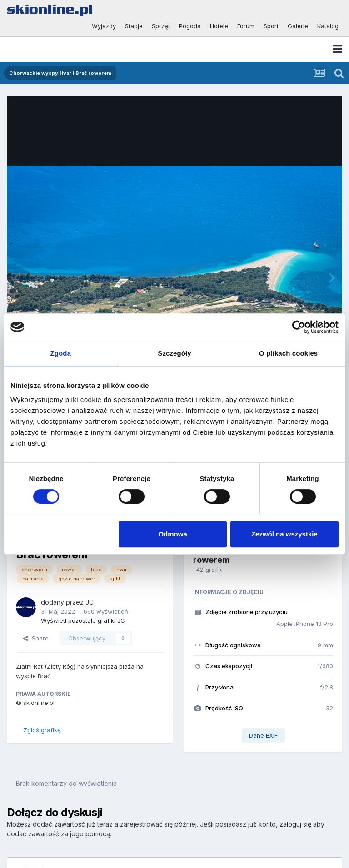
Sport (271, 26)
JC (90, 602)
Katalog (328, 26)
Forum (246, 26)
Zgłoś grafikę (42, 730)
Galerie (298, 26)
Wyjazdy (104, 26)
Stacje (134, 26)
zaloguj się (295, 824)
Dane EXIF (263, 735)
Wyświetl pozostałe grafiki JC (83, 620)
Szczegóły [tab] (174, 353)
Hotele (219, 26)
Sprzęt (161, 26)
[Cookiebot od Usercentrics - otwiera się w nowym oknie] (299, 327)
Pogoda (190, 26)
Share (36, 638)
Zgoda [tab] (61, 353)
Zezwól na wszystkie (284, 534)
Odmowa (172, 534)
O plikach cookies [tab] (288, 353)
